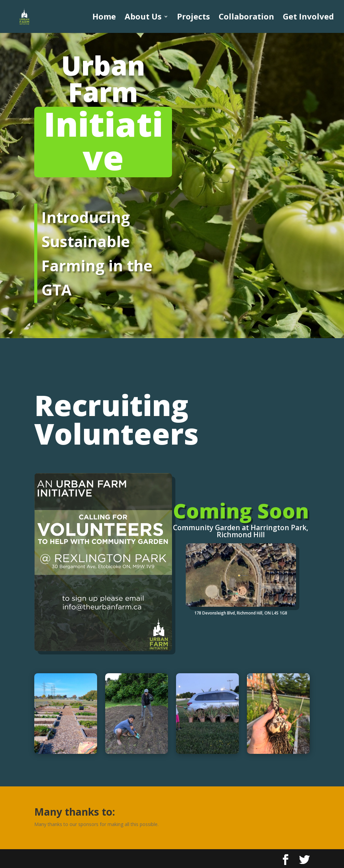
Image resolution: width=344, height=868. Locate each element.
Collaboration (246, 18)
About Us (143, 18)
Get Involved (308, 18)
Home (104, 18)
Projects (193, 18)
